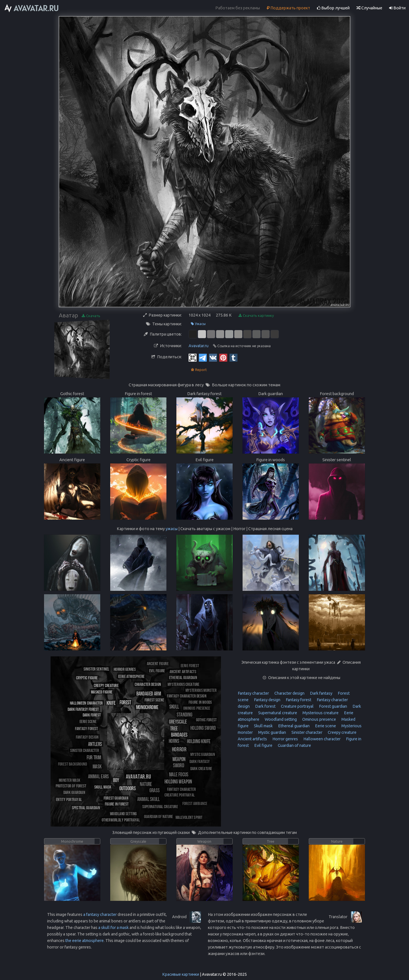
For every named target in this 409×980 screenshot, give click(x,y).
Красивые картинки (181, 974)
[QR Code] (193, 357)
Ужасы (198, 324)
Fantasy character (253, 693)
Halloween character (322, 739)
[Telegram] (203, 357)
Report (199, 370)
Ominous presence (319, 719)
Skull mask (263, 726)
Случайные (369, 8)
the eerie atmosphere (84, 941)
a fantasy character (100, 914)
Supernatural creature (277, 713)
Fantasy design (267, 700)
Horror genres (285, 739)
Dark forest (265, 706)
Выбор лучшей (333, 8)
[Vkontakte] (213, 357)
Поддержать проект (288, 8)
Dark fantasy (321, 693)
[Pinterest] (223, 357)
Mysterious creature (320, 713)
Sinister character (306, 732)
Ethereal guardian (293, 726)
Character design (289, 693)
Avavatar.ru (199, 346)
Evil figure (263, 745)
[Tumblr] (233, 357)
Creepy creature (342, 732)
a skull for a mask (113, 928)
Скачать (91, 316)
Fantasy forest (298, 700)
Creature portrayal (297, 706)
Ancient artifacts (252, 739)
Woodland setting (280, 719)
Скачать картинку (256, 316)
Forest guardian (333, 706)
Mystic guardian (272, 732)
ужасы (172, 529)
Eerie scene (325, 726)
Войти (397, 8)
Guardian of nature (294, 745)
